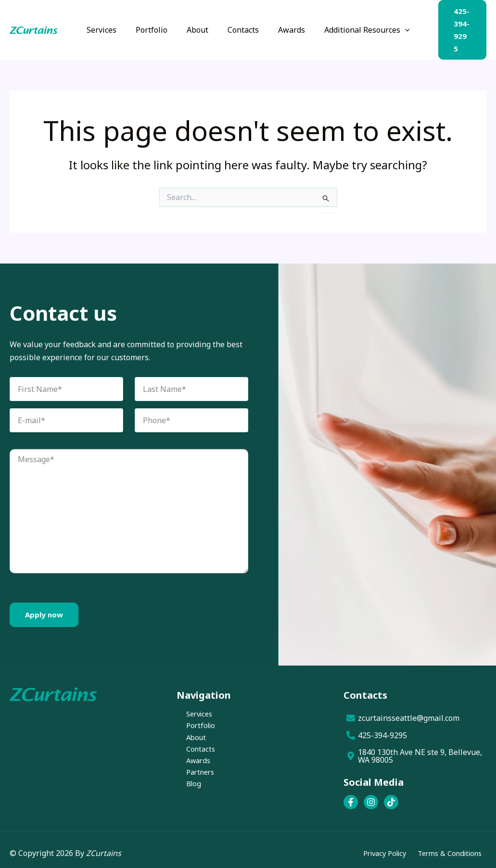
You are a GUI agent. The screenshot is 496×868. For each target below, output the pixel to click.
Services (191, 707)
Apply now (44, 608)
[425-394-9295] (415, 729)
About (187, 733)
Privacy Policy (374, 846)
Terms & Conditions (446, 846)
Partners (192, 771)
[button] (395, 27)
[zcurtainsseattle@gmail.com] (415, 711)
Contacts (192, 746)
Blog (185, 784)
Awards (190, 758)
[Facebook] (351, 795)
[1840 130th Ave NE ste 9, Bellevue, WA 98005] (415, 749)
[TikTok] (391, 795)
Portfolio (192, 720)
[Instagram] (371, 795)
